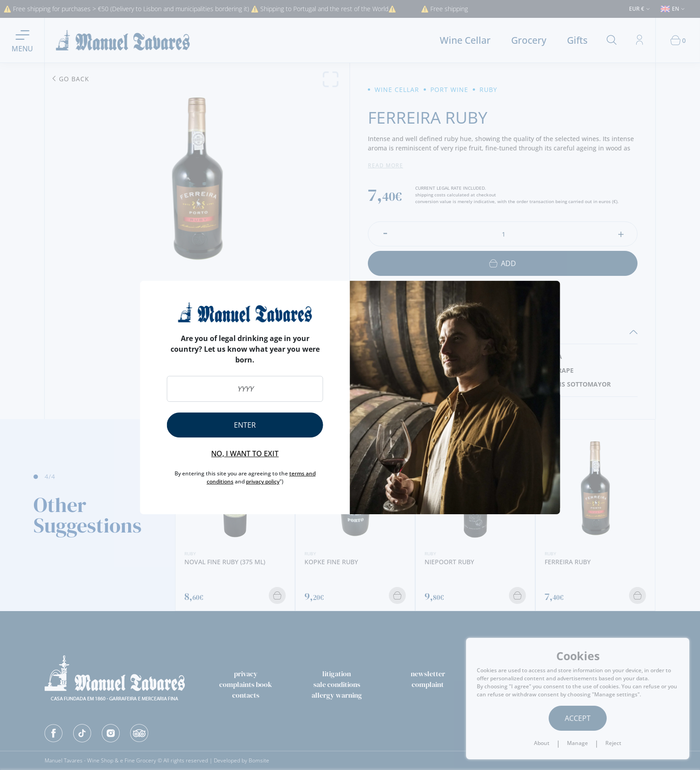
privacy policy (263, 481)
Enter (245, 425)
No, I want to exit (245, 454)
